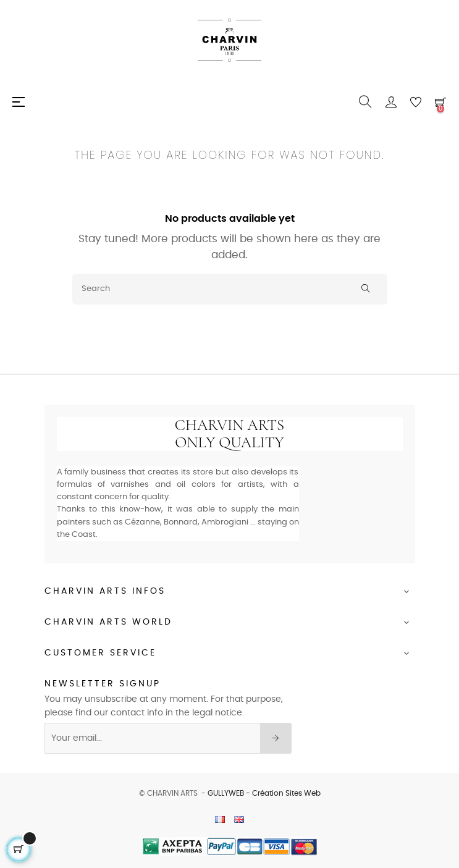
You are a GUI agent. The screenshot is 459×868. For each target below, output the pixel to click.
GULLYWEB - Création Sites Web (264, 793)
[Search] (230, 289)
